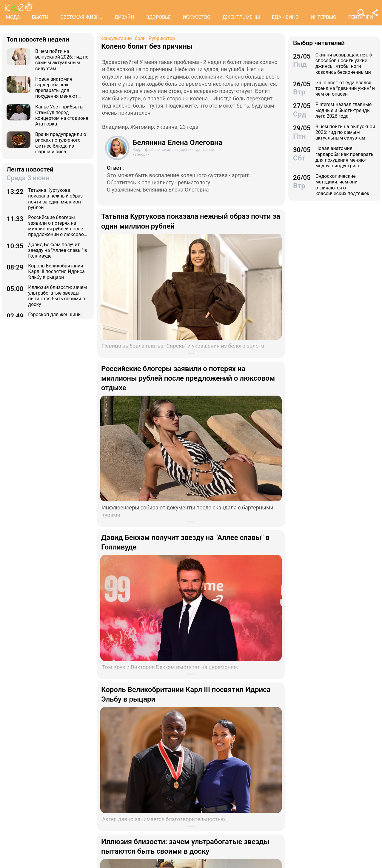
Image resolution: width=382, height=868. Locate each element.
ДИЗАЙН (124, 17)
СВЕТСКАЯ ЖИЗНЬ (81, 17)
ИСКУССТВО (197, 17)
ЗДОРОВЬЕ (159, 17)
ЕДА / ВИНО (285, 17)
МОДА (13, 17)
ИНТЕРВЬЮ (324, 17)
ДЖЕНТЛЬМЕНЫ (241, 17)
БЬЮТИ (40, 17)
